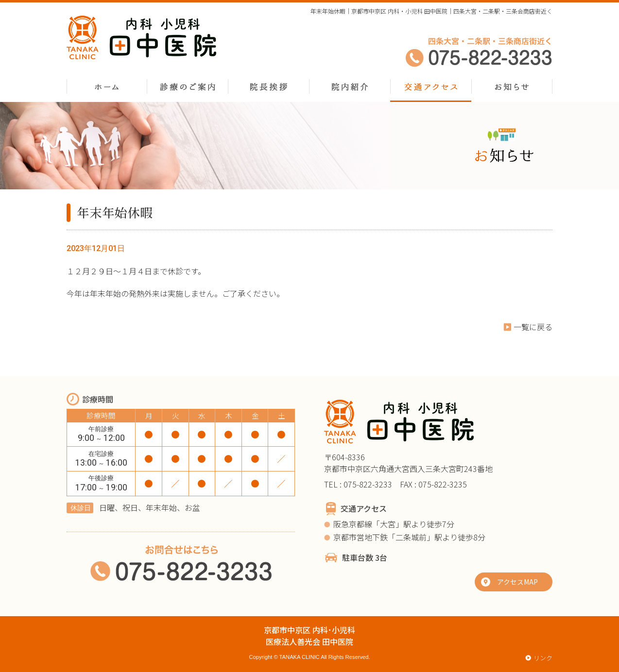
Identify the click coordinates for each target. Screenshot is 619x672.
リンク (543, 658)
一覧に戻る (533, 327)
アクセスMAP (517, 582)
